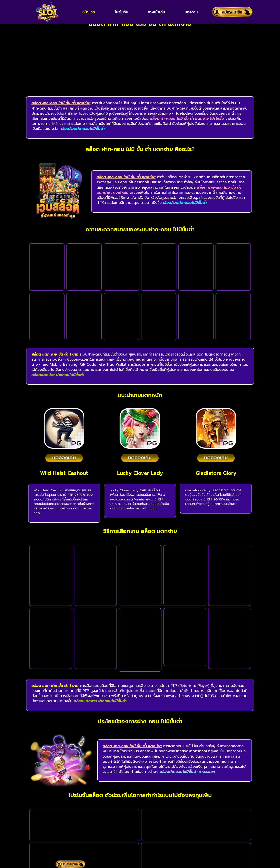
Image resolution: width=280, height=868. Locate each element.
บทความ (191, 12)
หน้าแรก (89, 12)
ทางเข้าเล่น (156, 12)
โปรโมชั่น (121, 12)
